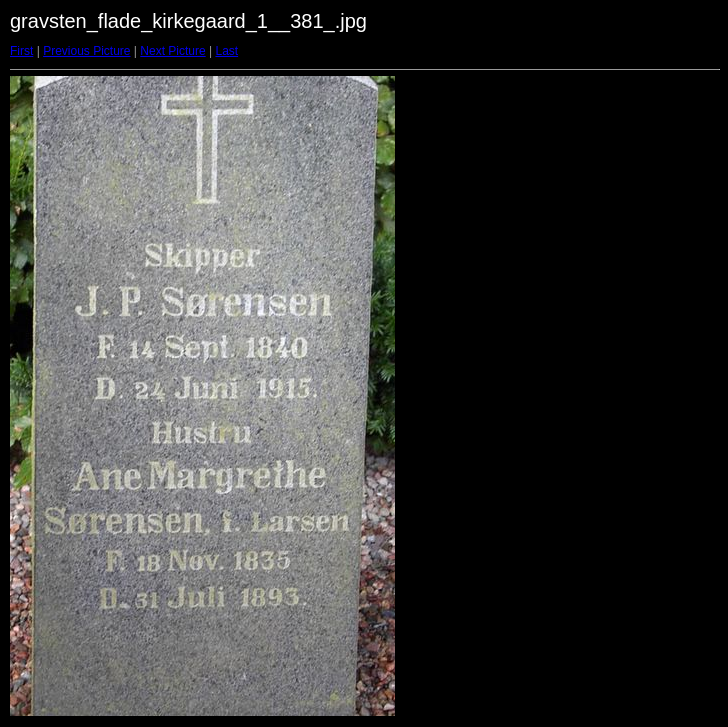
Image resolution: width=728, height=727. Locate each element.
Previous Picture (86, 51)
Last (226, 51)
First (21, 51)
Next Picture (172, 51)
